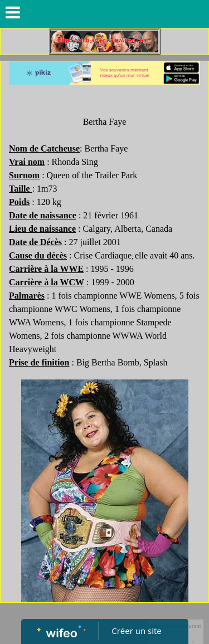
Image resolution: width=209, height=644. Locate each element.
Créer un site (136, 631)
